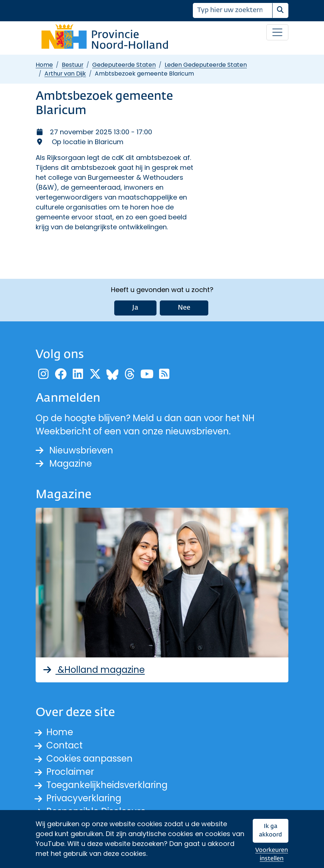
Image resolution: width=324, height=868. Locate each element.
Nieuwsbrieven (74, 450)
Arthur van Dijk (65, 74)
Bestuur (73, 65)
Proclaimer (70, 772)
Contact (64, 745)
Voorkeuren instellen (272, 855)
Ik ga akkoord (271, 831)
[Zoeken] (233, 10)
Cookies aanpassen (89, 758)
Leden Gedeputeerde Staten (206, 65)
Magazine (64, 464)
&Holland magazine (93, 670)
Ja (135, 308)
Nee (184, 308)
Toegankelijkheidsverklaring (107, 785)
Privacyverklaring (84, 798)
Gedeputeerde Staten (124, 65)
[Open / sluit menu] (277, 32)
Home (44, 65)
